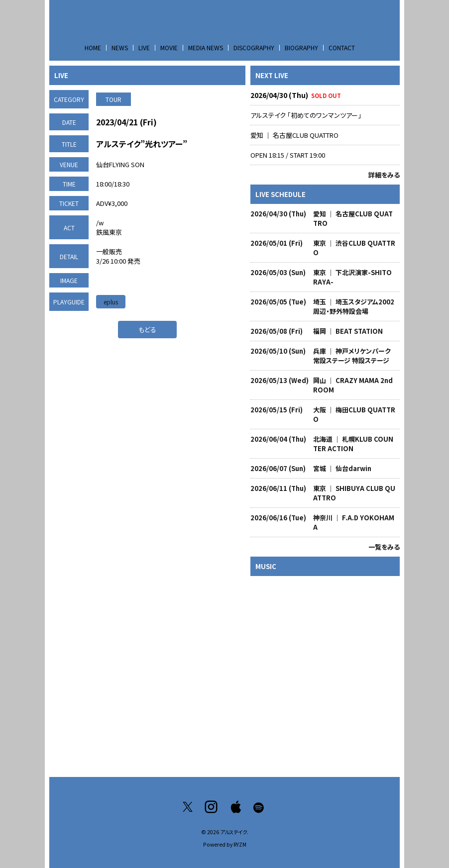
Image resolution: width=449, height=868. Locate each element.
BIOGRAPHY (301, 48)
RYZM (240, 844)
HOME (93, 48)
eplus (111, 302)
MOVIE (169, 48)
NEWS (120, 48)
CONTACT (342, 48)
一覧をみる (384, 547)
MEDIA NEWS (206, 48)
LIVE (144, 48)
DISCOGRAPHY (254, 48)
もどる (147, 330)
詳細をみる (384, 175)
